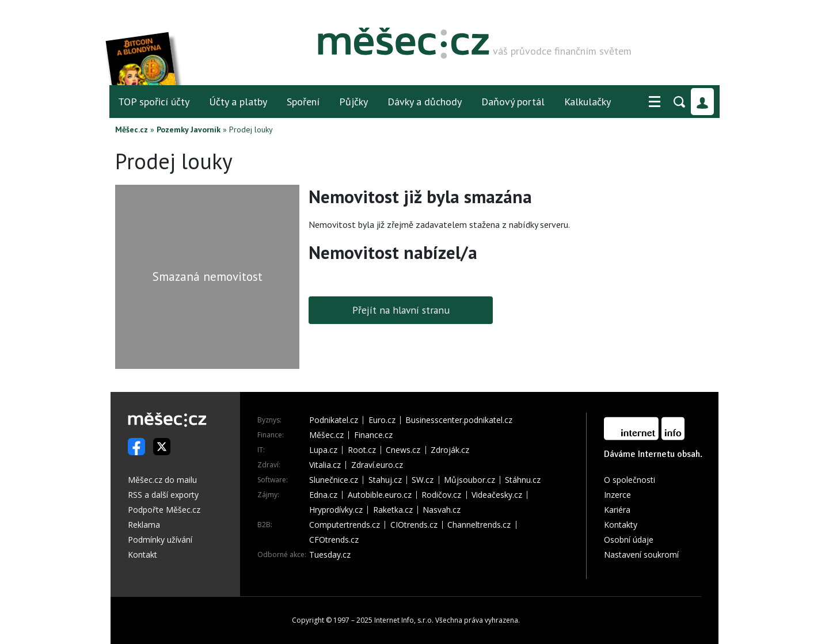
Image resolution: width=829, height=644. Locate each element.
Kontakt (142, 555)
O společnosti (630, 480)
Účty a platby (238, 102)
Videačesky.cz (497, 495)
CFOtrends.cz (334, 540)
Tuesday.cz (330, 555)
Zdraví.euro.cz (377, 465)
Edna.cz (323, 495)
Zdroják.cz (450, 450)
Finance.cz (373, 435)
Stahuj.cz (385, 480)
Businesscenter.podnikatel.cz (459, 420)
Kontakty (621, 525)
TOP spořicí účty (154, 102)
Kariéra (617, 510)
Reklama (144, 525)
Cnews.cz (403, 450)
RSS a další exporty (163, 495)
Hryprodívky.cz (336, 510)
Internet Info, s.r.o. (404, 620)
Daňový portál (513, 102)
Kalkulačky (587, 102)
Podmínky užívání (160, 540)
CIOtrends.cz (414, 525)
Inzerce (617, 495)
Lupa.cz (323, 450)
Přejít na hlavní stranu (401, 310)
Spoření (303, 102)
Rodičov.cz (441, 495)
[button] (655, 102)
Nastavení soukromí (641, 555)
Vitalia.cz (325, 465)
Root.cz (362, 450)
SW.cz (423, 480)
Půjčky (353, 102)
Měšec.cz (132, 129)
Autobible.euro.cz (380, 495)
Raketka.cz (393, 510)
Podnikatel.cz (334, 420)
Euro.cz (382, 420)
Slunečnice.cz (334, 480)
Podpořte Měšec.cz (164, 510)
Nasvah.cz (442, 510)
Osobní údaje (629, 540)
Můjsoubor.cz (469, 480)
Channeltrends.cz (479, 525)
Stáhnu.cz (523, 480)
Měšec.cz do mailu (162, 480)
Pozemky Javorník (189, 129)
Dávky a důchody (425, 102)
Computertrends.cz (345, 525)
